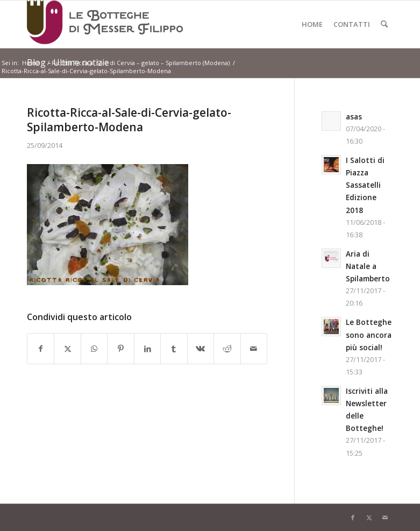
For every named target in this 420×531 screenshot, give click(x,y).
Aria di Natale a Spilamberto (368, 266)
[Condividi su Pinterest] (120, 349)
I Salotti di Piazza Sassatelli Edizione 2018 (365, 185)
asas (354, 116)
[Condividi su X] (67, 349)
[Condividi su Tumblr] (174, 349)
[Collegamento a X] (369, 518)
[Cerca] (384, 24)
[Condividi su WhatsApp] (94, 349)
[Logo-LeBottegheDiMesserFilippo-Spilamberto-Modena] (105, 24)
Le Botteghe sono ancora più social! (369, 334)
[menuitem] (312, 24)
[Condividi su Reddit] (227, 349)
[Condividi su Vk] (201, 349)
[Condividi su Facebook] (41, 349)
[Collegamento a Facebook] (353, 518)
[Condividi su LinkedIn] (147, 349)
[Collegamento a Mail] (385, 518)
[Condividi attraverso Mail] (254, 349)
